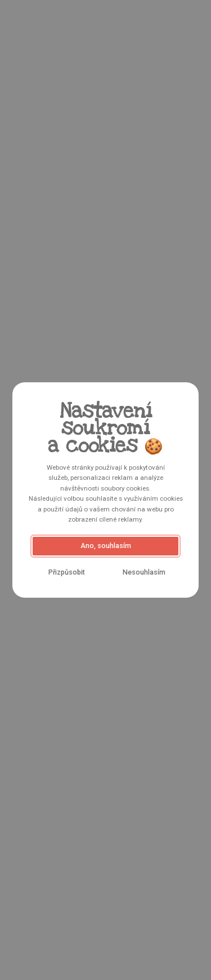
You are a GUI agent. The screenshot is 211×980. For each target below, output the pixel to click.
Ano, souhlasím (106, 546)
